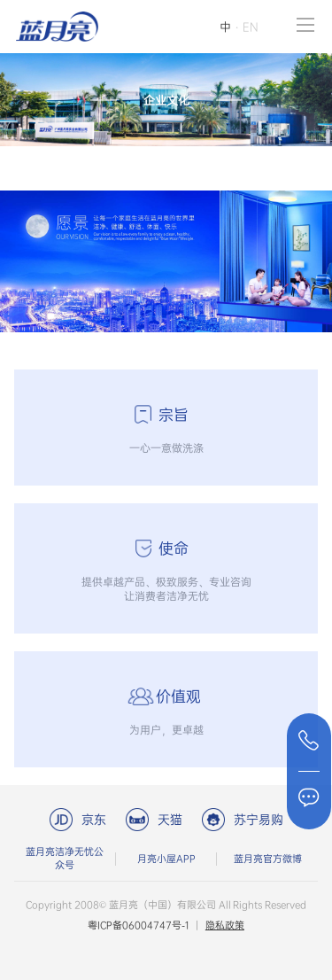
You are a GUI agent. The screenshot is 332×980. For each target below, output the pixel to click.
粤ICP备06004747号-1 (138, 926)
